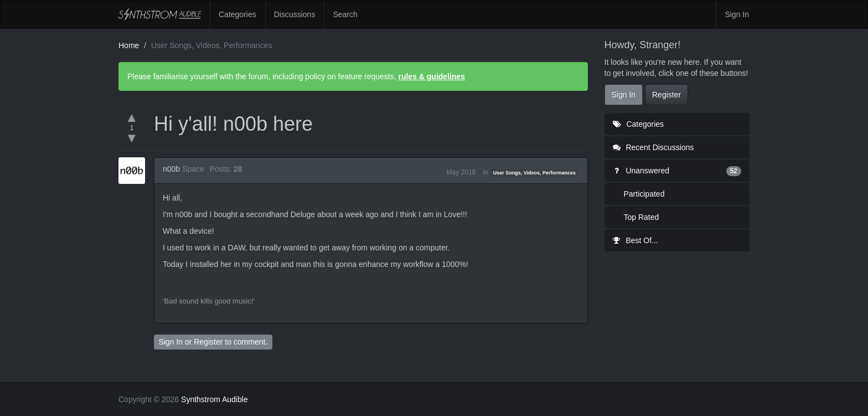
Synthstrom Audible (160, 14)
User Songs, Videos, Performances (534, 173)
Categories (237, 14)
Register (208, 342)
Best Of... (635, 240)
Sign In (737, 14)
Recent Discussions (653, 147)
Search (345, 14)
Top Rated (642, 217)
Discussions (295, 14)
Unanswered (677, 171)
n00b (171, 169)
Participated (644, 194)
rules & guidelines (432, 76)
